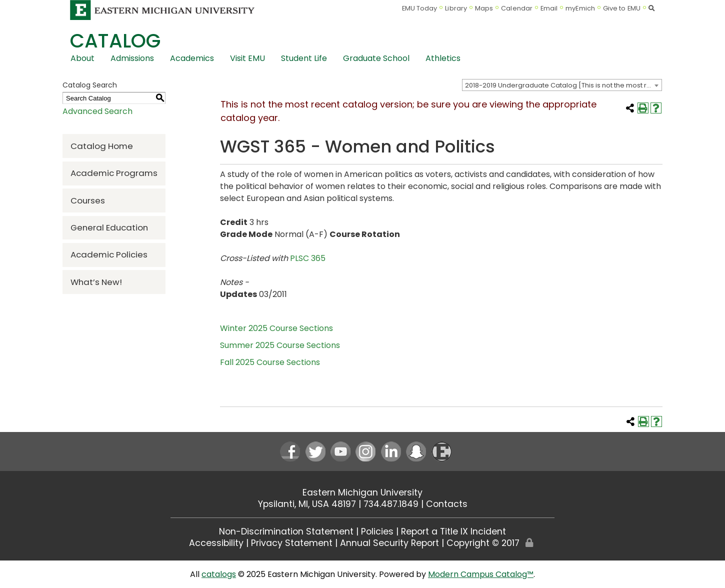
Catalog (115, 41)
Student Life (304, 58)
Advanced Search (97, 111)
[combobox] (562, 85)
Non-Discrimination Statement (286, 531)
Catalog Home (102, 146)
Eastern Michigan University (362, 492)
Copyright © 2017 (483, 543)
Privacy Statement (292, 543)
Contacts (447, 504)
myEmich (580, 8)
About (82, 58)
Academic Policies (109, 254)
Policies (377, 531)
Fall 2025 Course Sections (270, 362)
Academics (192, 58)
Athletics (443, 58)
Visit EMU (247, 58)
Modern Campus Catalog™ (481, 574)
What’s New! (96, 282)
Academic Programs (114, 173)
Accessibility (216, 543)
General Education (109, 227)
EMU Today (420, 8)
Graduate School (376, 58)
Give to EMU (622, 8)
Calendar (517, 8)
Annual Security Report (389, 543)
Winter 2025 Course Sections (276, 328)
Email (549, 8)
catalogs (219, 574)
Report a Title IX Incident (453, 531)
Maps (484, 8)
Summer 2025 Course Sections (280, 345)
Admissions (132, 58)
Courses (88, 200)
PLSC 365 (308, 258)
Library (456, 8)
